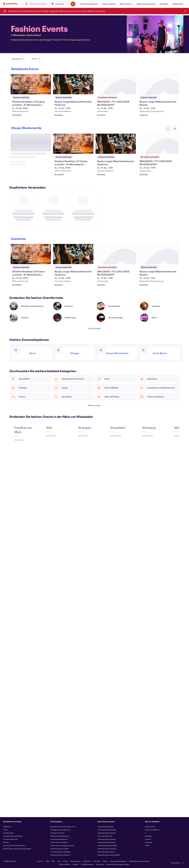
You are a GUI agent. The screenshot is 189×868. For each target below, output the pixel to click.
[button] (126, 4)
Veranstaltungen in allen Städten (109, 855)
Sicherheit (87, 861)
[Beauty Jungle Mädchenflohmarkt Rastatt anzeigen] (158, 84)
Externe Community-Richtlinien (14, 845)
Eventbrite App (8, 833)
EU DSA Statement (87, 864)
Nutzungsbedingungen (118, 861)
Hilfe (53, 861)
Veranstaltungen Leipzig (106, 852)
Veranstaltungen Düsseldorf (107, 845)
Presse (66, 861)
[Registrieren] (178, 4)
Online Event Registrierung (60, 836)
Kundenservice (150, 827)
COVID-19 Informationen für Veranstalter (17, 849)
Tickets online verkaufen (59, 842)
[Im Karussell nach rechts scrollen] (175, 242)
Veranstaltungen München (107, 833)
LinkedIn (148, 839)
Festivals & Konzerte (58, 833)
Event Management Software (61, 852)
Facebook (148, 836)
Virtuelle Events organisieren (61, 830)
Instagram (148, 842)
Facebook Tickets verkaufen (60, 855)
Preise (5, 830)
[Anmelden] (164, 4)
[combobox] (62, 4)
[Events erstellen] (109, 4)
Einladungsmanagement (59, 839)
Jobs (59, 861)
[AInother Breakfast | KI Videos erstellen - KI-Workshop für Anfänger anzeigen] (31, 84)
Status (105, 861)
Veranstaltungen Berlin (106, 827)
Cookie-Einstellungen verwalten (118, 864)
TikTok (147, 845)
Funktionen (7, 827)
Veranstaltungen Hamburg (107, 830)
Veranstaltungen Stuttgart (107, 842)
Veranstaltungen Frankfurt (107, 839)
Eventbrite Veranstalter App (13, 836)
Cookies (75, 864)
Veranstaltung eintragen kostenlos (62, 845)
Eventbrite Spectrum (10, 839)
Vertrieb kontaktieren (152, 830)
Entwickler (97, 861)
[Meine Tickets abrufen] (146, 4)
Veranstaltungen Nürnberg (107, 849)
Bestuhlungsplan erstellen (60, 849)
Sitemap (6, 842)
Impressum (100, 864)
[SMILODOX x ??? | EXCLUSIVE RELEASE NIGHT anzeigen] (116, 84)
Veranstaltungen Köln (105, 836)
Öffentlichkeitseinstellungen (139, 861)
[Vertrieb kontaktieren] (89, 4)
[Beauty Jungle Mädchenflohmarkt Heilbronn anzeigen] (73, 84)
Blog (47, 861)
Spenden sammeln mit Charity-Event (63, 827)
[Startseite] (10, 4)
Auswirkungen (76, 861)
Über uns (40, 861)
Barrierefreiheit (65, 864)
